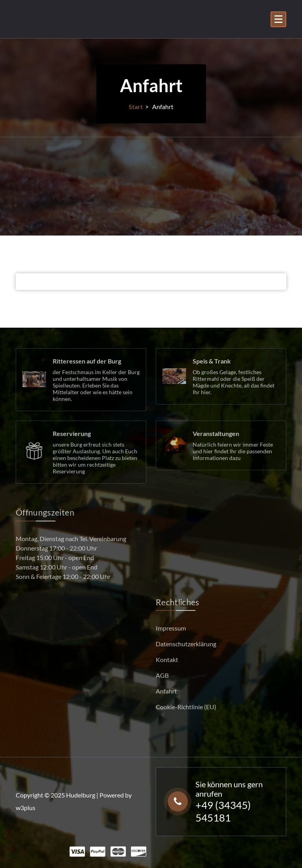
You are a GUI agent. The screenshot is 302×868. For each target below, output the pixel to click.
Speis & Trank (212, 361)
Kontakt (167, 659)
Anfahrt (166, 691)
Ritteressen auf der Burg (87, 361)
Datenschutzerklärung (186, 644)
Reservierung (72, 433)
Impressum (171, 628)
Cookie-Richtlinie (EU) (186, 707)
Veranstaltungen (216, 433)
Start (136, 107)
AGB (162, 675)
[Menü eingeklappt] (278, 19)
